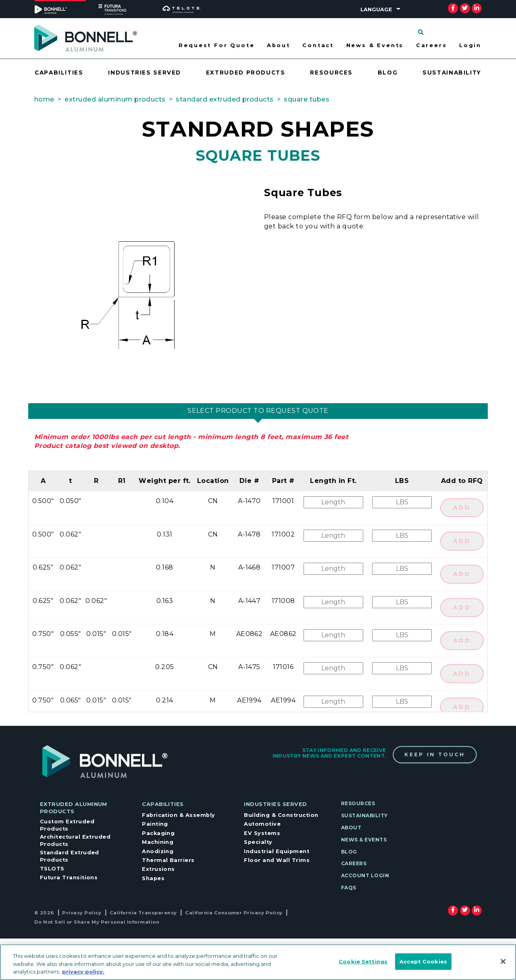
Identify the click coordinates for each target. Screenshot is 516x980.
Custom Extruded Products (67, 825)
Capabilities (163, 804)
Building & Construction (281, 815)
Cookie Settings (363, 961)
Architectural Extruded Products (75, 840)
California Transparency (143, 913)
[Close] (503, 961)
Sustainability (452, 73)
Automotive (262, 824)
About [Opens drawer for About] (279, 45)
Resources (331, 73)
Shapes (153, 878)
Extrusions (158, 869)
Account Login (365, 875)
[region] (258, 962)
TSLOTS (52, 869)
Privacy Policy (82, 913)
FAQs (349, 888)
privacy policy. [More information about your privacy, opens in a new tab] (83, 972)
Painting (155, 824)
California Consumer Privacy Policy (234, 913)
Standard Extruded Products (70, 856)
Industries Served (275, 804)
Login (470, 45)
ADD (462, 508)
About (351, 828)
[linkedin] (477, 8)
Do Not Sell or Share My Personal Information (97, 922)
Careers (432, 45)
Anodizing (158, 851)
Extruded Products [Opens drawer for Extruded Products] (246, 73)
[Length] (333, 502)
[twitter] (465, 8)
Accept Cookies (423, 961)
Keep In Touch (435, 755)
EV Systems (262, 833)
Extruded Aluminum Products (74, 808)
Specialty (258, 842)
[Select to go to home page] (86, 38)
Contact (318, 45)
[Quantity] (402, 502)
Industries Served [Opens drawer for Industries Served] (145, 73)
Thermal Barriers (168, 860)
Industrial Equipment (277, 851)
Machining (158, 842)
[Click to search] (421, 32)
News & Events (375, 45)
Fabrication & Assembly (179, 815)
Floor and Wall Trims (277, 860)
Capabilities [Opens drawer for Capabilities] (59, 73)
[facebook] (453, 8)
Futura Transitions (69, 877)
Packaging (158, 833)
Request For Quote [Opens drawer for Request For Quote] (216, 45)
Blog (388, 73)
